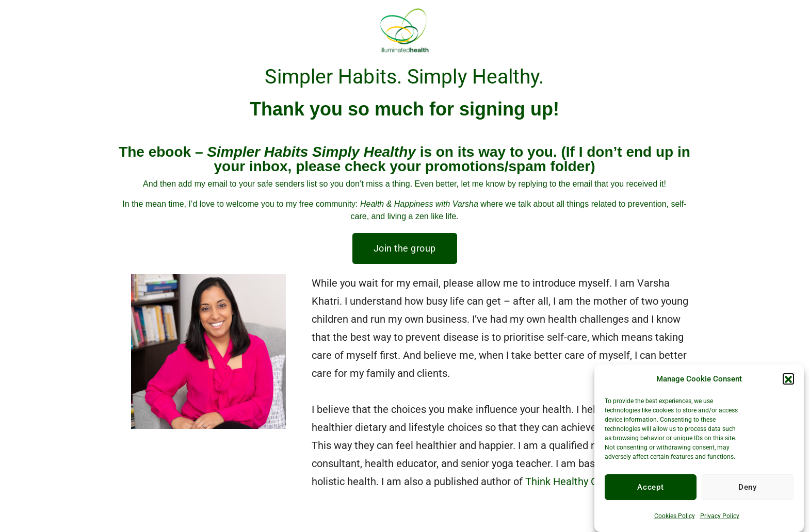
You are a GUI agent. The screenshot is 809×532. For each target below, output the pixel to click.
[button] (788, 383)
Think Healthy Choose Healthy (594, 481)
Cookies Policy (675, 520)
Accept (650, 491)
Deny (748, 491)
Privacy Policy (720, 520)
